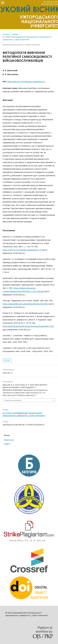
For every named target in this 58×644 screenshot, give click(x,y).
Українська (9, 440)
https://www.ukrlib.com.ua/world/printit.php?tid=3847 (25, 304)
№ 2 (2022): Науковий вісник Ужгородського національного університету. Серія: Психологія (27, 38)
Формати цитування (13, 400)
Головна (6, 34)
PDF (8, 360)
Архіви (15, 34)
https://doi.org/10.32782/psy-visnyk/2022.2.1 (26, 82)
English (7, 444)
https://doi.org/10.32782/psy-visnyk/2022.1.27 (22, 250)
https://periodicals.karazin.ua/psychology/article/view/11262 (28, 326)
